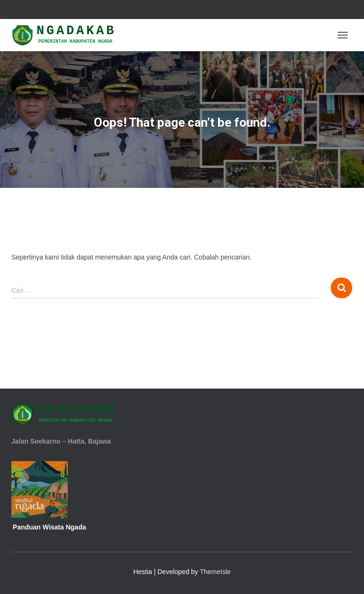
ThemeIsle (215, 572)
